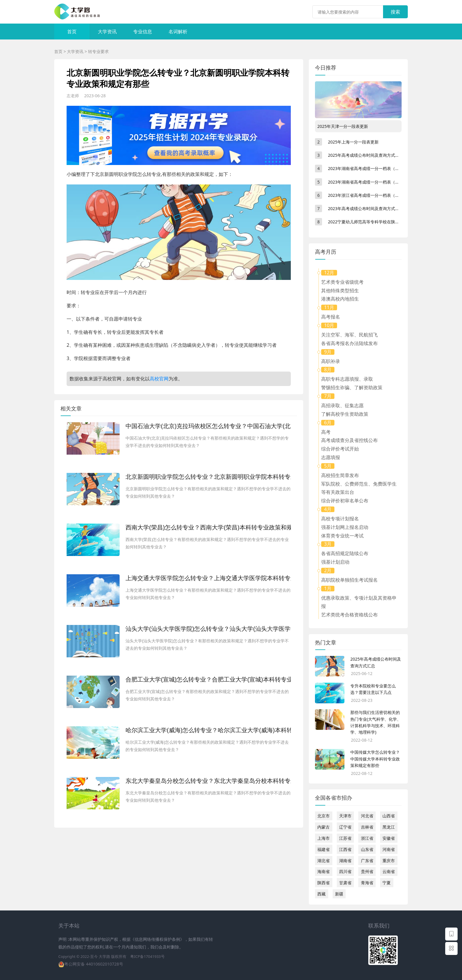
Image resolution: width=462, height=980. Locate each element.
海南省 (324, 871)
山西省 (389, 816)
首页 (72, 32)
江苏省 (345, 838)
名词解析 (178, 32)
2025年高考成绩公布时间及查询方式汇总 (366, 155)
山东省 (367, 849)
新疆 (339, 894)
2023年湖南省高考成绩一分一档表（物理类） (370, 182)
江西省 (345, 849)
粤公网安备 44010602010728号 (94, 964)
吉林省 (367, 827)
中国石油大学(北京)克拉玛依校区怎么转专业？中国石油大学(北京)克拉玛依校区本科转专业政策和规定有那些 (208, 426)
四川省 (345, 871)
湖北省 (324, 861)
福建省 (324, 849)
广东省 (367, 861)
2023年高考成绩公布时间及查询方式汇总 (366, 208)
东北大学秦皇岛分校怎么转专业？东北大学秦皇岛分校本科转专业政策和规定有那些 (208, 781)
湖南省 (345, 861)
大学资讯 (107, 32)
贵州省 (367, 871)
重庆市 (389, 861)
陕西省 (324, 883)
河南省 (389, 849)
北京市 (324, 816)
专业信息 (143, 32)
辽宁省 (345, 827)
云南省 (389, 871)
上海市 (324, 838)
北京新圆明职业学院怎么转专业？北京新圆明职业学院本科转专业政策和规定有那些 (208, 477)
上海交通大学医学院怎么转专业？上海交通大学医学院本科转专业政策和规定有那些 (208, 578)
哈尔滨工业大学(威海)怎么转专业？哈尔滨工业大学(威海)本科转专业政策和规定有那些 (208, 730)
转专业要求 (98, 51)
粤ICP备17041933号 (147, 957)
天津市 (345, 816)
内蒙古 (324, 827)
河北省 (367, 816)
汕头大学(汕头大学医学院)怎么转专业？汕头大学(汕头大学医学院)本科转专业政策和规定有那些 (208, 629)
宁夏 (387, 883)
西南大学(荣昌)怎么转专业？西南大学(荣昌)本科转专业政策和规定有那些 (208, 527)
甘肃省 (345, 883)
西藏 (321, 894)
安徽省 (389, 838)
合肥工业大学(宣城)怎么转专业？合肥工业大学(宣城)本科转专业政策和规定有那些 (208, 679)
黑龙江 (389, 827)
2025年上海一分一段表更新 (353, 142)
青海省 (367, 883)
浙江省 (367, 838)
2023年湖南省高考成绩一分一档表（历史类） (370, 168)
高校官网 (159, 379)
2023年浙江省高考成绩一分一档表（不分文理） (372, 195)
